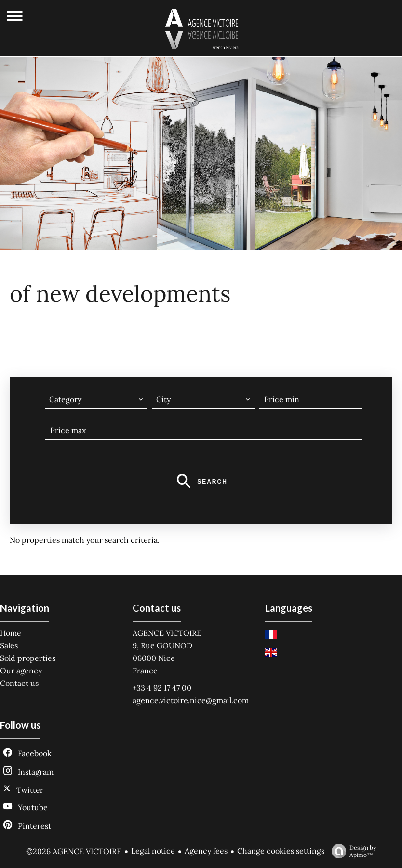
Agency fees (206, 851)
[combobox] (96, 399)
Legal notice (153, 851)
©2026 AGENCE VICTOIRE (74, 851)
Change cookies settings (281, 851)
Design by (351, 851)
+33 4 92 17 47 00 (162, 688)
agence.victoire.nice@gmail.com (191, 700)
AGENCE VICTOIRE (167, 633)
